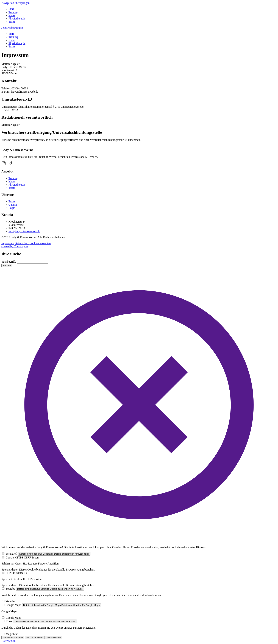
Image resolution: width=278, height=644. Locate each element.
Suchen (7, 266)
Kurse (12, 15)
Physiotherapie (17, 19)
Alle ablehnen (54, 638)
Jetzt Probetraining (12, 28)
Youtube (10, 589)
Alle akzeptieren (35, 638)
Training (13, 12)
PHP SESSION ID (16, 573)
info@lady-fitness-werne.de (24, 231)
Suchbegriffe (9, 262)
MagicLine (12, 634)
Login (12, 208)
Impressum (8, 243)
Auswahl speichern (13, 638)
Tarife (12, 188)
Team (12, 22)
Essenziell (11, 554)
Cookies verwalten (40, 243)
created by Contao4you (15, 246)
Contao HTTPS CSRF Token (22, 558)
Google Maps (13, 605)
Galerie (13, 205)
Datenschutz (22, 243)
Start (11, 9)
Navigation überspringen (16, 3)
